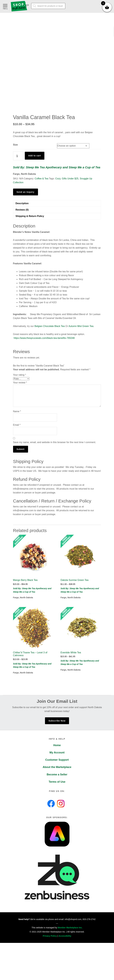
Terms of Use (57, 782)
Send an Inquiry (26, 192)
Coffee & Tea (41, 179)
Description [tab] (22, 203)
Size (15, 145)
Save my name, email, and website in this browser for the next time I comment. (54, 442)
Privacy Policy (50, 936)
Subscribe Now (57, 721)
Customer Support (57, 760)
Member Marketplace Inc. (70, 928)
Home (57, 745)
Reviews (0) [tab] (22, 210)
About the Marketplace (57, 767)
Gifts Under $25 (70, 179)
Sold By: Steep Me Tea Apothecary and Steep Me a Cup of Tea (57, 167)
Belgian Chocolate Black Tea (50, 326)
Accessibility (65, 936)
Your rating (20, 375)
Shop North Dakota (20, 6)
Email (17, 425)
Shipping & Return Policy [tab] (30, 216)
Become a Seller (57, 774)
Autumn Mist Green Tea (81, 326)
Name (17, 411)
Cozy (58, 179)
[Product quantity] (18, 156)
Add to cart (35, 156)
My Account (57, 753)
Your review (20, 383)
